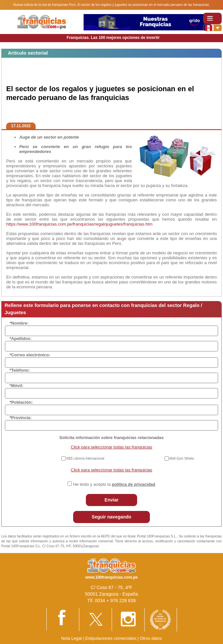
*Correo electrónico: (30, 355)
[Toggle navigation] (212, 18)
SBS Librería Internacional (85, 458)
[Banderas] (212, 28)
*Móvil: (16, 386)
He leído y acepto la (114, 484)
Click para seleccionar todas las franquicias (111, 447)
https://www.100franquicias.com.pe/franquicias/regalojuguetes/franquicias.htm (79, 224)
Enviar (111, 500)
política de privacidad (134, 484)
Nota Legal (71, 638)
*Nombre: (19, 323)
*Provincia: (21, 418)
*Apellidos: (21, 339)
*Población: (21, 402)
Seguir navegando (111, 517)
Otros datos (151, 638)
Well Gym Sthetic (182, 458)
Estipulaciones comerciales (111, 638)
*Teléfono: (20, 370)
